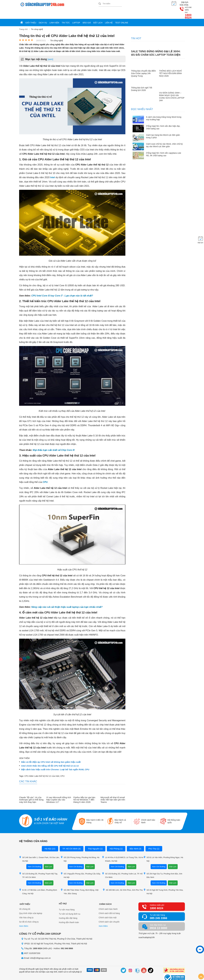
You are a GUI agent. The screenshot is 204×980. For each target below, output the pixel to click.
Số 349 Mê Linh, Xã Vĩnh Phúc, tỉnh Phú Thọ (123, 880)
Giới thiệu (31, 13)
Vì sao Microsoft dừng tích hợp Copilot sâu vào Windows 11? (59, 790)
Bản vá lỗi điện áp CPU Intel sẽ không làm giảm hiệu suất (51, 752)
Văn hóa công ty (26, 908)
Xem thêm (24, 917)
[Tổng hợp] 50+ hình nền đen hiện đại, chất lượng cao (163, 117)
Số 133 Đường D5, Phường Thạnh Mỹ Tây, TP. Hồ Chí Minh (38, 865)
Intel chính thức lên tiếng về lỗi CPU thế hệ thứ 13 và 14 (50, 756)
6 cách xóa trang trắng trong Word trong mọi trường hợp (164, 108)
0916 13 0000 (158, 918)
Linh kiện (54, 13)
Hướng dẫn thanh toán (69, 912)
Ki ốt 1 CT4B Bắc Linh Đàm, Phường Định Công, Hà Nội (38, 882)
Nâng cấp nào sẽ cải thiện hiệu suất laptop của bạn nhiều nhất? (67, 597)
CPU (45, 472)
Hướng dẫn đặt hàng (68, 908)
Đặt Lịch (49, 857)
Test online (122, 13)
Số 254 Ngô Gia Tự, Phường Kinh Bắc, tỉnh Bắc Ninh (163, 865)
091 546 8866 (67, 938)
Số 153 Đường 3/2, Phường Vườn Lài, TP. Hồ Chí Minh (122, 865)
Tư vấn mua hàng (67, 900)
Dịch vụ (43, 13)
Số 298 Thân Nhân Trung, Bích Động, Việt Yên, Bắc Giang (80, 882)
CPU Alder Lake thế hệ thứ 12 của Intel (42, 766)
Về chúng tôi (25, 900)
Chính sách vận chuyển (109, 912)
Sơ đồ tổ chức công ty (29, 912)
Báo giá (87, 13)
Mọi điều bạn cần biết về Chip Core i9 (54, 440)
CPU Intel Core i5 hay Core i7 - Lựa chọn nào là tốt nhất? (62, 286)
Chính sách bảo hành (108, 900)
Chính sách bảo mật (108, 908)
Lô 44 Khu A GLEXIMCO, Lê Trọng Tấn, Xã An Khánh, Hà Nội (123, 849)
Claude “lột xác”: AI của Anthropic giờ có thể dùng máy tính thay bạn (31, 790)
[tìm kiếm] (100, 4)
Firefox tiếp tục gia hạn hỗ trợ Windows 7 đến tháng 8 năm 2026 (84, 790)
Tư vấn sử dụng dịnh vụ (70, 904)
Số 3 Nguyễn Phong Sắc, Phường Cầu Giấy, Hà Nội (81, 865)
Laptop (76, 13)
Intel (53, 168)
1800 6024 (178, 5)
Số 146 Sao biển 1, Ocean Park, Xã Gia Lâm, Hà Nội (39, 849)
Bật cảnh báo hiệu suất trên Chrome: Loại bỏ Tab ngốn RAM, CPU (55, 760)
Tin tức (66, 13)
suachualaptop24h (146, 927)
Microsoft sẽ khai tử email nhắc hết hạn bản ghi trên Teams (113, 790)
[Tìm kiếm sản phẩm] (110, 4)
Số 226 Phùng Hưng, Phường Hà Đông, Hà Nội (80, 849)
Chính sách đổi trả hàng (109, 904)
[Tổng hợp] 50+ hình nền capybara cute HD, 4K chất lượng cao (164, 144)
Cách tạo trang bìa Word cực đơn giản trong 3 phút (163, 126)
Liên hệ (109, 13)
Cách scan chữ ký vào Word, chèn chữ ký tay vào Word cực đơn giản (164, 135)
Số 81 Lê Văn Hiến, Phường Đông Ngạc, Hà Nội (163, 849)
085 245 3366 (158, 908)
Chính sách (105, 894)
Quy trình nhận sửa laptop (31, 904)
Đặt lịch (98, 13)
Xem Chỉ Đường (34, 857)
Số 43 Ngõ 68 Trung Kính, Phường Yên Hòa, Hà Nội (163, 882)
